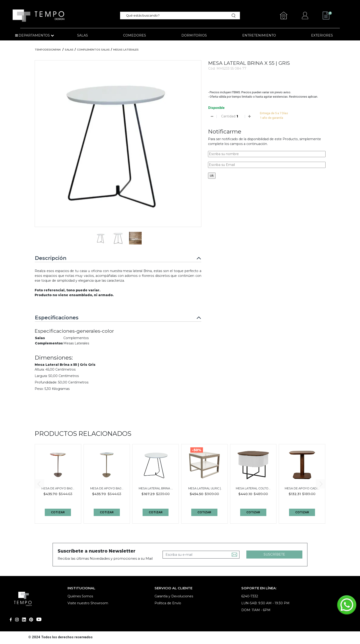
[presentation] (39, 484)
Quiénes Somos (80, 596)
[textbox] (177, 16)
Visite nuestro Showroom (88, 603)
